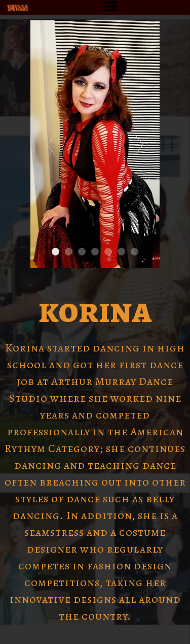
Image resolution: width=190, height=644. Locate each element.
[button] (111, 6)
